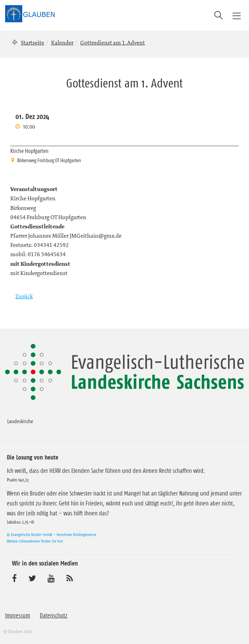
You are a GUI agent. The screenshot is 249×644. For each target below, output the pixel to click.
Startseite (33, 43)
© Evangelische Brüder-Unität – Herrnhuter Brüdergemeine (52, 534)
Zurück (24, 296)
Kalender (62, 43)
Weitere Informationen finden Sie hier (35, 541)
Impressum (18, 616)
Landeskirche (20, 421)
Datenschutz (54, 616)
